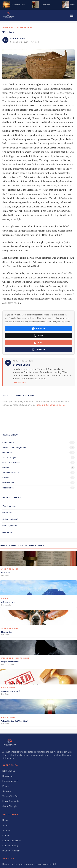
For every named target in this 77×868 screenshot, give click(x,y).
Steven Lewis (17, 39)
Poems (6, 786)
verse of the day (10, 473)
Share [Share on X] (38, 336)
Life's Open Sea (10, 526)
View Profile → (19, 382)
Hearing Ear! (8, 532)
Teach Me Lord (9, 506)
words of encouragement (14, 447)
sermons (6, 478)
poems (6, 468)
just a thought (9, 458)
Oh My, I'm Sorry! (10, 519)
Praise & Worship (11, 801)
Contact (6, 836)
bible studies (8, 442)
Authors (6, 830)
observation (8, 488)
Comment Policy (10, 846)
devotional (7, 452)
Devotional (8, 776)
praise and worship (11, 463)
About (5, 825)
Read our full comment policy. (51, 405)
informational (8, 483)
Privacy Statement (11, 851)
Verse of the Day (11, 796)
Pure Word (7, 513)
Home (5, 820)
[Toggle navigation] (72, 15)
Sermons (7, 791)
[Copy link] (38, 349)
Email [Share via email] (38, 343)
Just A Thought (10, 806)
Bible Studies (9, 771)
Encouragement (10, 781)
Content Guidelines (12, 841)
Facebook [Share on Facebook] (39, 329)
